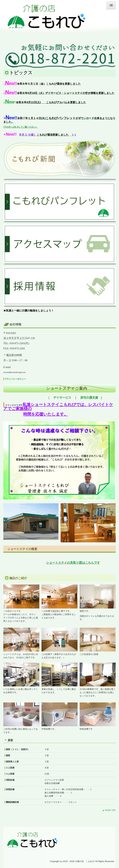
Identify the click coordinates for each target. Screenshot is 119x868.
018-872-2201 (17, 343)
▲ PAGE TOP (109, 810)
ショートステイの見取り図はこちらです (73, 563)
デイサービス (62, 398)
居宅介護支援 (89, 398)
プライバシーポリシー (15, 379)
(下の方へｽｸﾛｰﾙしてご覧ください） (21, 127)
